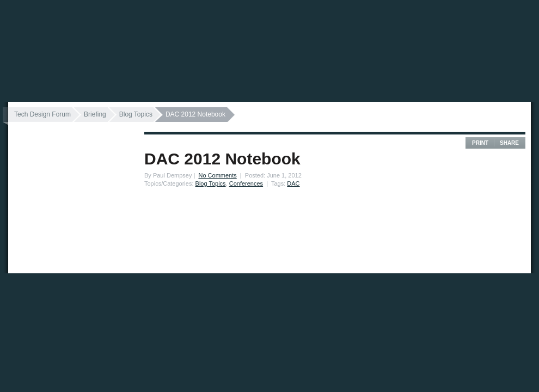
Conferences (246, 183)
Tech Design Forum (42, 114)
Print (480, 143)
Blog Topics (136, 114)
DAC (293, 183)
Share (509, 143)
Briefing (95, 114)
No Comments (217, 175)
